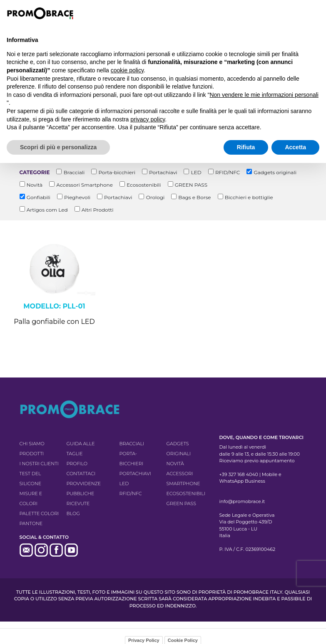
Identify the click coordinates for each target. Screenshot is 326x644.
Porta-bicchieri (117, 172)
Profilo (77, 464)
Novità (35, 185)
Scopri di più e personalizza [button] (58, 147)
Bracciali (74, 172)
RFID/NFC (228, 172)
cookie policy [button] (127, 70)
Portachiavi (163, 172)
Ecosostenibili (144, 185)
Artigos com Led (47, 210)
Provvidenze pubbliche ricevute (84, 493)
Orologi (155, 197)
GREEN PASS (191, 185)
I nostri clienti (39, 464)
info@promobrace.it (242, 501)
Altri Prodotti (98, 210)
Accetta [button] (295, 147)
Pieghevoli (77, 197)
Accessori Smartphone (85, 185)
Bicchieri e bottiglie (249, 197)
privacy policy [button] (148, 119)
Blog (73, 513)
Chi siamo (32, 444)
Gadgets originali (275, 172)
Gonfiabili (39, 197)
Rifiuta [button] (246, 147)
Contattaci (81, 474)
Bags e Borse (194, 197)
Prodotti (32, 454)
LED (196, 172)
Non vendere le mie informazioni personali (264, 95)
